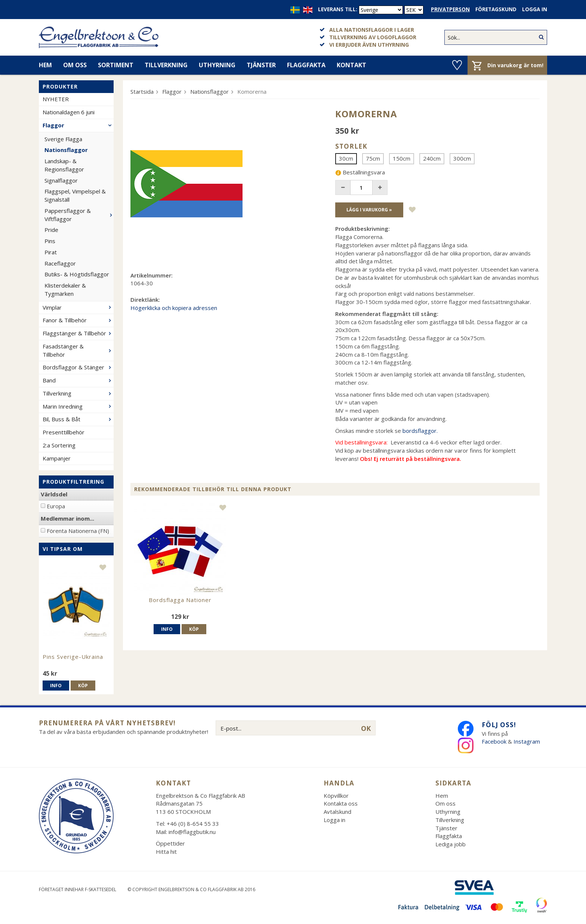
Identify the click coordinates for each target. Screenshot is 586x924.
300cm (462, 158)
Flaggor (78, 125)
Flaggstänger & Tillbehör (78, 333)
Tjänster (261, 65)
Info (56, 686)
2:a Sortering (59, 445)
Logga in (535, 9)
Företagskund (496, 9)
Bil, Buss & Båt (78, 419)
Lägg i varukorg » (369, 210)
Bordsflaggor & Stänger (78, 367)
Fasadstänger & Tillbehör (78, 350)
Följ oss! (499, 725)
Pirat (51, 252)
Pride (51, 230)
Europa (56, 506)
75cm (373, 158)
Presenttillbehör (64, 432)
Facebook (494, 741)
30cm (346, 158)
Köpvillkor (336, 796)
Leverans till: (338, 9)
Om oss (75, 65)
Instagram (528, 741)
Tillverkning (166, 65)
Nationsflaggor (66, 150)
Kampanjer (57, 458)
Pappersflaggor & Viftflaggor (79, 215)
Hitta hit (166, 852)
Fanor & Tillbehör (78, 320)
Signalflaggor (61, 180)
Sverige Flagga (63, 139)
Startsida (142, 92)
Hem (45, 65)
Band (78, 380)
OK (366, 728)
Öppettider (170, 843)
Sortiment (116, 65)
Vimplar (78, 307)
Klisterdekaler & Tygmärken (65, 289)
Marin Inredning (78, 406)
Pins (50, 241)
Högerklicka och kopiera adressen (174, 308)
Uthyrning (217, 65)
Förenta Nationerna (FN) (78, 531)
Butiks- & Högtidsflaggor (77, 274)
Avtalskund (337, 812)
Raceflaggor (60, 263)
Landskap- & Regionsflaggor (64, 165)
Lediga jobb (451, 844)
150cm (402, 158)
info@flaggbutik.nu (192, 832)
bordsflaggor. (420, 431)
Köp (83, 686)
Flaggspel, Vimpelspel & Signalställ (75, 195)
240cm (432, 158)
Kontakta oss (341, 803)
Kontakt (351, 65)
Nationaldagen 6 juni (69, 112)
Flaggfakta (306, 65)
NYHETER (56, 99)
